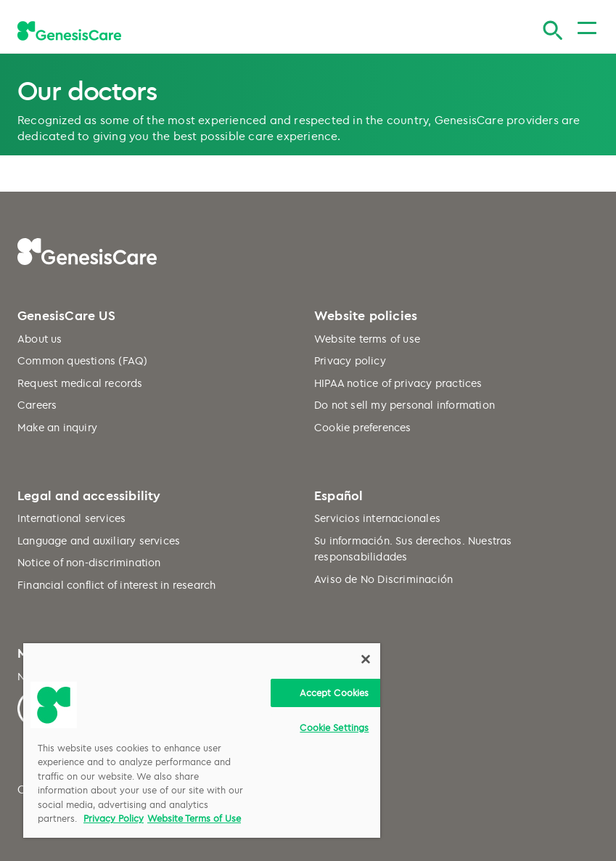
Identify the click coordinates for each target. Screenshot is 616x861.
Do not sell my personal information (404, 405)
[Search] (553, 31)
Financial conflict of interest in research (116, 585)
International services (71, 518)
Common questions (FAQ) (82, 360)
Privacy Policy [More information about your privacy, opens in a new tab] (114, 818)
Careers (37, 405)
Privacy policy (350, 360)
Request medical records (80, 383)
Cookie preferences (363, 427)
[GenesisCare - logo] (69, 31)
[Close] (366, 659)
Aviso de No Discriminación (383, 579)
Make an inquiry (57, 427)
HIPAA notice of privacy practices (398, 383)
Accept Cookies (334, 693)
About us (40, 339)
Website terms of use (367, 339)
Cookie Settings (334, 727)
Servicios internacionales (377, 518)
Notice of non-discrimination (89, 562)
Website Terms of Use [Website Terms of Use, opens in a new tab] (194, 818)
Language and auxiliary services (99, 540)
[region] (202, 740)
